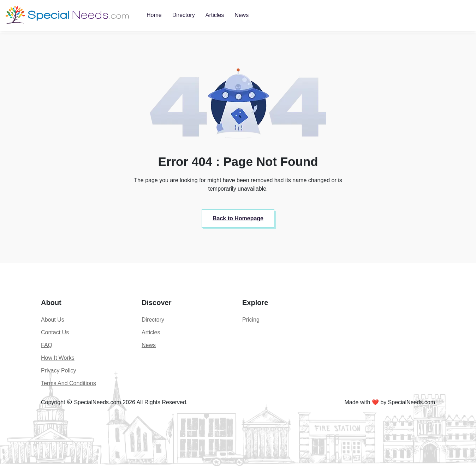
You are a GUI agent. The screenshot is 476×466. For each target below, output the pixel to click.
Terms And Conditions (69, 383)
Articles (215, 15)
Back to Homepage (238, 218)
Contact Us (55, 332)
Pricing (251, 320)
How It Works (58, 358)
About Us (53, 320)
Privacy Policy (59, 371)
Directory (184, 15)
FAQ (47, 345)
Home (154, 15)
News (242, 15)
